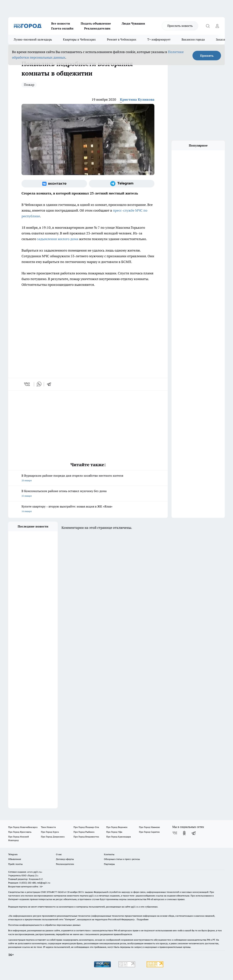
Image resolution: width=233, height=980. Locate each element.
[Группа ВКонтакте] (54, 184)
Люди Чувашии (133, 23)
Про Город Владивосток (86, 837)
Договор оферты (65, 859)
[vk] (27, 384)
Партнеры (109, 864)
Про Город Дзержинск (53, 837)
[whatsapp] (39, 384)
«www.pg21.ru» (34, 872)
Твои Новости (48, 827)
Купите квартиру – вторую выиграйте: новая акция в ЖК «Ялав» (88, 509)
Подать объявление (96, 23)
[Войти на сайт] (217, 26)
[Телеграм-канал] (122, 184)
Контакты (109, 854)
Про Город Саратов (149, 832)
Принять (207, 56)
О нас (59, 854)
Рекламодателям (97, 28)
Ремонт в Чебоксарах (122, 39)
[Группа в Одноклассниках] (184, 833)
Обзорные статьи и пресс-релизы (122, 859)
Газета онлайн (62, 28)
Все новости (61, 23)
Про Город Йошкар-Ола (86, 827)
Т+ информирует (159, 39)
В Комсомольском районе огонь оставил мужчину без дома (88, 494)
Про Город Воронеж (117, 827)
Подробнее (143, 919)
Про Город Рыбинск (84, 832)
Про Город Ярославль (20, 832)
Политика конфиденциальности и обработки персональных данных (44, 925)
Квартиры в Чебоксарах (79, 39)
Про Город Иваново (149, 827)
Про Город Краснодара (118, 837)
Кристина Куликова (137, 99)
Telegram (13, 854)
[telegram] (50, 384)
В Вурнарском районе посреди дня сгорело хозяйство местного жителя (88, 478)
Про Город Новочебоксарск (23, 827)
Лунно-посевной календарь (33, 39)
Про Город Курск (50, 832)
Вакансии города (193, 39)
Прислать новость (180, 26)
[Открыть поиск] (208, 26)
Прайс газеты (15, 864)
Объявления (15, 859)
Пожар (29, 85)
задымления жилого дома (57, 239)
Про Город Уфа (114, 832)
